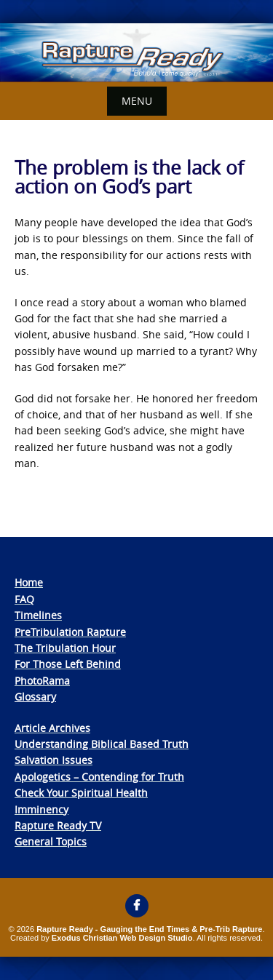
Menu (137, 101)
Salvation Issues (54, 760)
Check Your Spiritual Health (81, 793)
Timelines (38, 615)
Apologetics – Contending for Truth (99, 777)
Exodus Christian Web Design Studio (122, 938)
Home (29, 582)
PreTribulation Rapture (70, 632)
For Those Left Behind (68, 664)
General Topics (51, 841)
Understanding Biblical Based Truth (102, 744)
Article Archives (52, 728)
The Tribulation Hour (65, 648)
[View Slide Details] (136, 53)
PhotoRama (42, 681)
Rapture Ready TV (58, 825)
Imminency (41, 809)
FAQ (24, 599)
